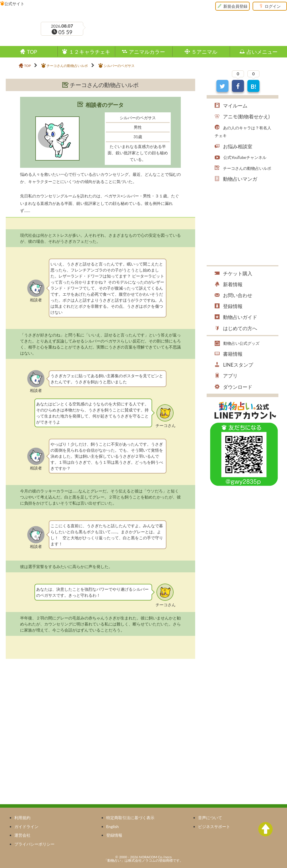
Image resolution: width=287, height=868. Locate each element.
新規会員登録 (235, 6)
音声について (210, 818)
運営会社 (22, 835)
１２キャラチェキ (90, 52)
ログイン (273, 6)
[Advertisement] (54, 705)
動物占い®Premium (38, 13)
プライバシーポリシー (34, 844)
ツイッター (226, 39)
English (113, 826)
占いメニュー (262, 52)
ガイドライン (26, 826)
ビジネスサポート (214, 826)
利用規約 (22, 818)
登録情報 (114, 835)
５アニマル (204, 52)
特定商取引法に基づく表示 (130, 818)
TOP (32, 52)
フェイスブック (219, 39)
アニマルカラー (147, 52)
